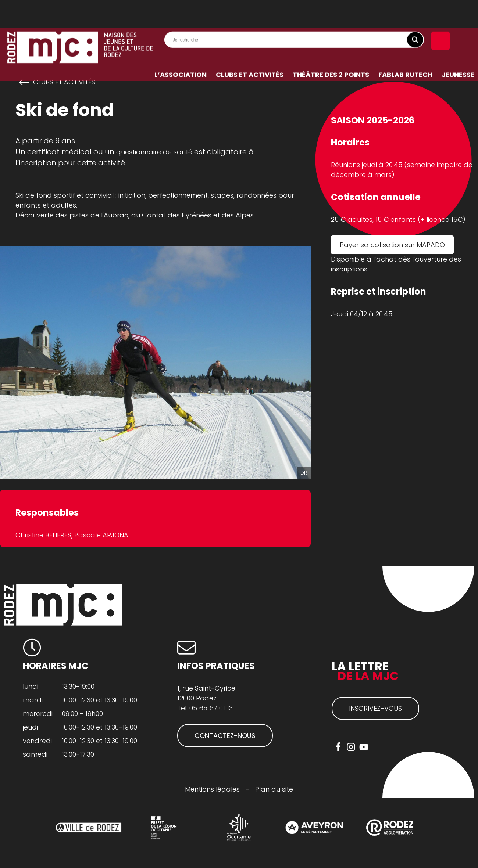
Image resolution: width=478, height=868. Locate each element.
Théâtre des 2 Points (331, 46)
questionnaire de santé (154, 152)
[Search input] (296, 12)
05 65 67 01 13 (211, 708)
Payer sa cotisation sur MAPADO (392, 245)
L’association (181, 46)
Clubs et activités (250, 46)
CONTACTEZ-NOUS (225, 736)
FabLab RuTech (405, 46)
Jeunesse (458, 46)
